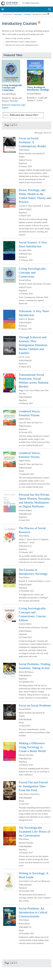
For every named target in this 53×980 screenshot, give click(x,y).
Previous (43, 126)
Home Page (18, 14)
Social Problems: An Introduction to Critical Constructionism (33, 912)
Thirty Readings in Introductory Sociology (38, 89)
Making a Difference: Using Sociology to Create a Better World (32, 747)
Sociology (27, 14)
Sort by (6, 115)
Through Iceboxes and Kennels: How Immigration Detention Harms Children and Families (33, 345)
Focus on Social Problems (35, 705)
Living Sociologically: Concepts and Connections (12, 88)
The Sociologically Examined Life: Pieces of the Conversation (34, 832)
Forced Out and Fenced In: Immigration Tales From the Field (33, 786)
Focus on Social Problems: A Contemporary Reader (32, 142)
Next (47, 126)
